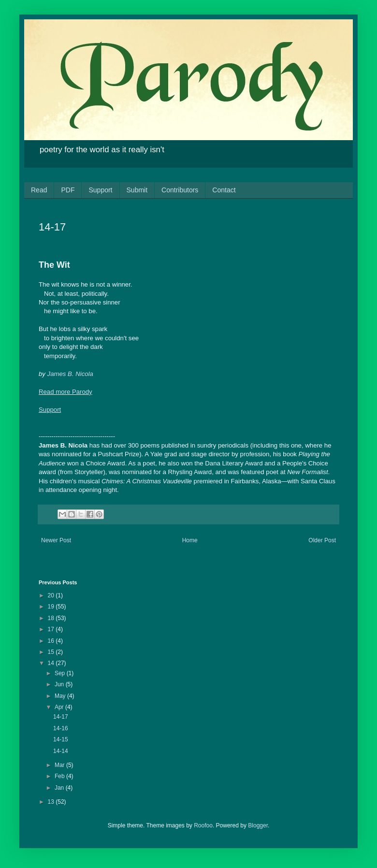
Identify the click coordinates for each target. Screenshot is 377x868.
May (61, 696)
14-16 (61, 728)
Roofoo (203, 825)
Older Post (322, 540)
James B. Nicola (70, 374)
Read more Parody (65, 392)
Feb (60, 776)
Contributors (180, 190)
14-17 (61, 717)
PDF (68, 190)
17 (52, 629)
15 (52, 652)
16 (52, 641)
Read (39, 190)
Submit (137, 190)
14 (52, 663)
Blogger (258, 825)
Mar (60, 765)
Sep (61, 673)
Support (100, 190)
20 (52, 595)
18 (52, 618)
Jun (60, 684)
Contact (224, 190)
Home (190, 540)
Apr (60, 707)
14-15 (61, 739)
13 (52, 802)
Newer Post (56, 540)
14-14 (61, 751)
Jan (60, 788)
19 (52, 607)
